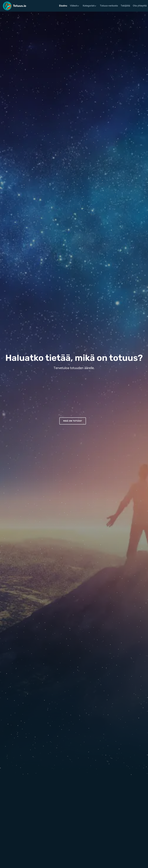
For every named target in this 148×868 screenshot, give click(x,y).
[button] (75, 6)
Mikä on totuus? (73, 421)
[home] (15, 5)
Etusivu (63, 6)
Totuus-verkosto (109, 6)
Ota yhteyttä (140, 6)
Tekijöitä (125, 6)
